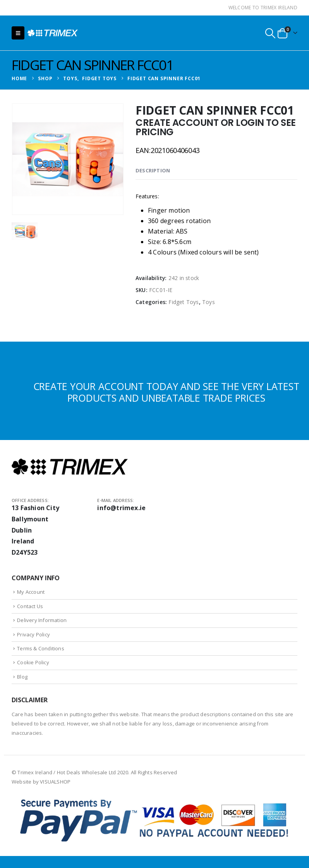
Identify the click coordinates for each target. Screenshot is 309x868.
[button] (18, 33)
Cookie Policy (33, 662)
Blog (22, 677)
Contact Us (30, 606)
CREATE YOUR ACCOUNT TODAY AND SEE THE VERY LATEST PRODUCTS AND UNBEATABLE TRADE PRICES (166, 392)
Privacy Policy (33, 634)
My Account (31, 592)
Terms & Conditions (41, 648)
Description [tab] (153, 170)
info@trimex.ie (121, 508)
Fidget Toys (184, 302)
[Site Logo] (53, 33)
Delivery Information (42, 620)
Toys (209, 302)
